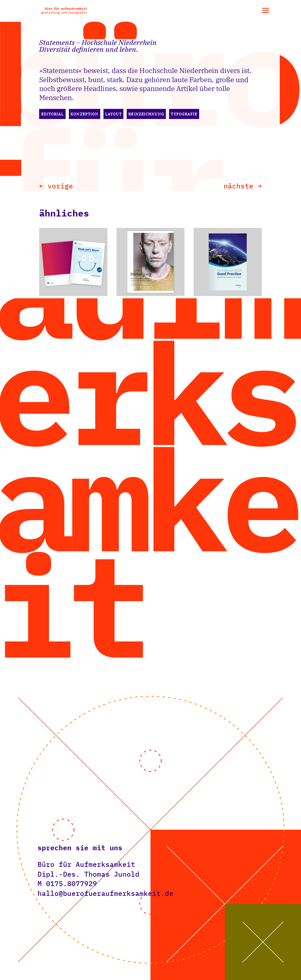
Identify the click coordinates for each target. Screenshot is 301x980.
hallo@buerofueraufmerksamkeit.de (105, 893)
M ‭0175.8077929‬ (67, 883)
